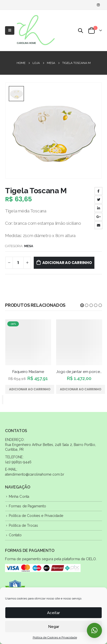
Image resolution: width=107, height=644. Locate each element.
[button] (82, 305)
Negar (54, 627)
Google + (98, 217)
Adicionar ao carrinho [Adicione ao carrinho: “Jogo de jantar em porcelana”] (81, 389)
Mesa (29, 246)
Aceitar (53, 613)
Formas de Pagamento (27, 506)
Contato (15, 535)
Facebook (98, 191)
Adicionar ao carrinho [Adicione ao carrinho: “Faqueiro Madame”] (30, 389)
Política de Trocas (23, 525)
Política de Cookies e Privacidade (55, 637)
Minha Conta (19, 497)
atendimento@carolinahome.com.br (35, 474)
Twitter (98, 200)
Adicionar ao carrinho (67, 263)
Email (98, 225)
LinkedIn (98, 208)
